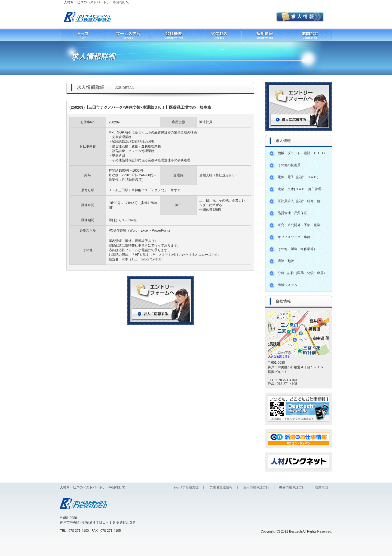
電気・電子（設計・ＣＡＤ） (299, 177)
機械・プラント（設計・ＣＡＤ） (302, 153)
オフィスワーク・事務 (294, 237)
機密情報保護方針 (292, 487)
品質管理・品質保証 (292, 213)
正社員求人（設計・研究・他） (301, 201)
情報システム (287, 285)
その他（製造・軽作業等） (297, 249)
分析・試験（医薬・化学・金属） (302, 273)
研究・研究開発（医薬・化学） (301, 225)
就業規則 (321, 487)
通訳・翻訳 (286, 261)
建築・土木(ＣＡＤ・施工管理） (301, 189)
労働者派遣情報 (221, 487)
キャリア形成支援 (186, 487)
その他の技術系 (289, 165)
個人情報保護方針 (256, 487)
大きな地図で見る (279, 356)
